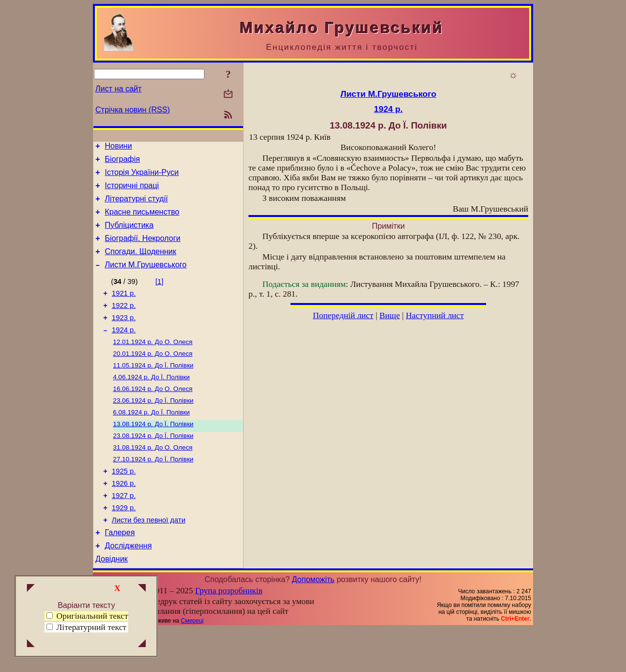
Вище (390, 315)
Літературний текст (91, 627)
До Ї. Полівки (153, 389)
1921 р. (124, 309)
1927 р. (124, 531)
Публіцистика (129, 235)
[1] (159, 296)
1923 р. (124, 337)
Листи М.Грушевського (145, 279)
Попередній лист (343, 315)
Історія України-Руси (142, 177)
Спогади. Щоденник (140, 265)
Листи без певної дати (149, 559)
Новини (118, 147)
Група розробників (229, 634)
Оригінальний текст (87, 616)
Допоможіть (313, 622)
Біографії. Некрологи (143, 250)
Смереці (192, 664)
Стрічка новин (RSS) (133, 110)
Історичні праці (132, 191)
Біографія (122, 162)
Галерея (120, 573)
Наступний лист (435, 315)
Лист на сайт (119, 89)
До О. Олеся (153, 363)
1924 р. (124, 350)
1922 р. (124, 323)
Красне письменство (142, 221)
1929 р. (124, 545)
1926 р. (124, 518)
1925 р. (124, 504)
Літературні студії (136, 206)
